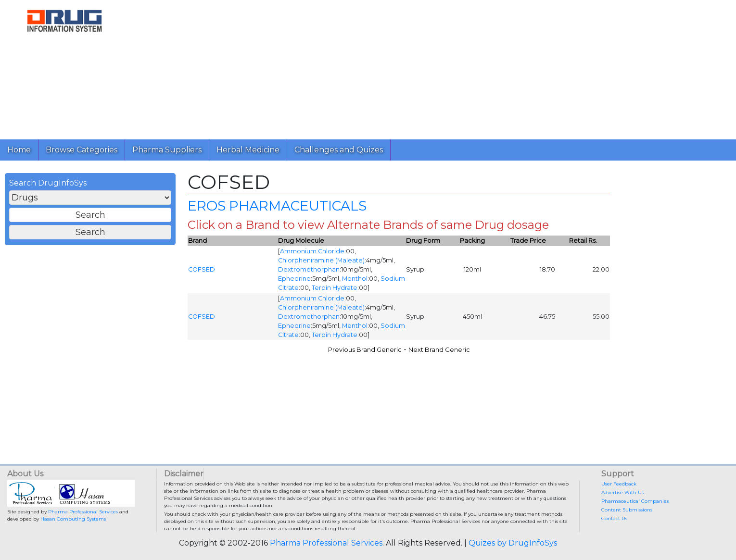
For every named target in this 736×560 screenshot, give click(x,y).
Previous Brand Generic (365, 350)
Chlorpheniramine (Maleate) (321, 260)
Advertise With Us (622, 492)
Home (19, 150)
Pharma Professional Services (83, 512)
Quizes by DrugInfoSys (513, 543)
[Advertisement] (418, 67)
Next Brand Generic (439, 350)
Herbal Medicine (248, 150)
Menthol (355, 279)
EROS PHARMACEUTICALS (277, 206)
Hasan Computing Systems (73, 519)
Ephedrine (294, 279)
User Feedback (619, 484)
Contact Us (614, 518)
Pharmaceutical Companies (635, 501)
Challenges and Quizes (339, 150)
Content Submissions (627, 510)
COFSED (202, 269)
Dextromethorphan (309, 269)
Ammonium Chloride (312, 251)
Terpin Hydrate (335, 288)
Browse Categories (82, 150)
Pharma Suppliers (167, 150)
